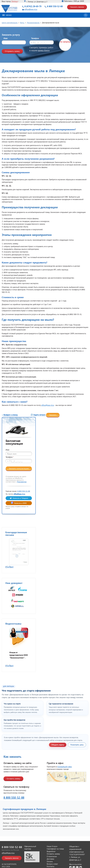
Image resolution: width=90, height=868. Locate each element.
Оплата (50, 861)
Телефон (36, 38)
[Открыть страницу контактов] (67, 777)
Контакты (51, 866)
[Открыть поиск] (86, 15)
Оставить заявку (13, 779)
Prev (7, 567)
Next (11, 567)
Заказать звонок (77, 7)
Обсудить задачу (58, 745)
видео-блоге (44, 50)
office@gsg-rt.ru (31, 9)
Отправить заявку (12, 51)
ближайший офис (65, 767)
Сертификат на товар (55, 849)
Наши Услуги (52, 846)
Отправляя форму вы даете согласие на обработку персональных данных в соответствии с (16, 479)
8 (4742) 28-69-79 (33, 6)
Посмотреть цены (77, 745)
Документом (22, 482)
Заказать (53, 415)
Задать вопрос (39, 415)
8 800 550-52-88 (55, 6)
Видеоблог (51, 851)
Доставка (50, 859)
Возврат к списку (11, 415)
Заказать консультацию (19, 468)
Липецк (14, 1)
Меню (7, 15)
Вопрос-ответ (52, 864)
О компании (52, 856)
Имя (6, 38)
